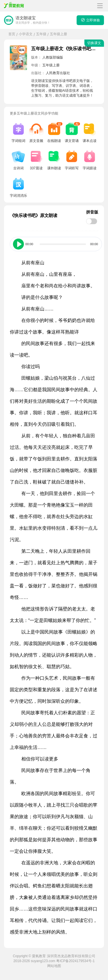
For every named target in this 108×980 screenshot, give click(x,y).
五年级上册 (58, 34)
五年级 (41, 34)
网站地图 (54, 966)
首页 (12, 34)
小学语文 (26, 34)
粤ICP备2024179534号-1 (75, 961)
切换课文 (94, 43)
